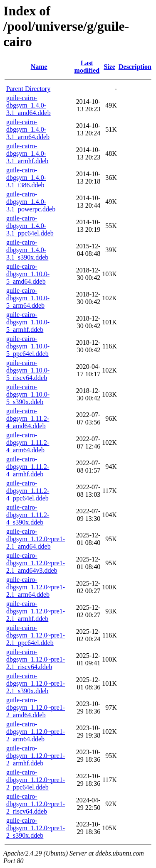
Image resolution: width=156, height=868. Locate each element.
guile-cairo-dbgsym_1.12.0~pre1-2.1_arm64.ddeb (36, 587)
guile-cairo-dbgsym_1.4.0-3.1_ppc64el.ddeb (30, 226)
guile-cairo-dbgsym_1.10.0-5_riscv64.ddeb (28, 370)
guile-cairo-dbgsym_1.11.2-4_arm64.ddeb (28, 443)
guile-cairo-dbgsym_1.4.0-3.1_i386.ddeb (26, 178)
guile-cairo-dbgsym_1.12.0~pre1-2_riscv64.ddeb (36, 804)
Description (135, 67)
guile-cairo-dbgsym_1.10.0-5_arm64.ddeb (28, 298)
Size (109, 67)
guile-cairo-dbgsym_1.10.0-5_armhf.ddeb (28, 322)
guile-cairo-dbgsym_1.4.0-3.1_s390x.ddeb (27, 250)
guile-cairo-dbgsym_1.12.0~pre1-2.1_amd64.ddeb (36, 539)
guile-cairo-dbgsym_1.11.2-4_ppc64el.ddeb (28, 491)
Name (39, 67)
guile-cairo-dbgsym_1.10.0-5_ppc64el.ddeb (28, 346)
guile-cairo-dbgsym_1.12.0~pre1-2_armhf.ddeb (36, 756)
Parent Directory (28, 89)
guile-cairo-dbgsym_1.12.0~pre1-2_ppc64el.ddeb (36, 780)
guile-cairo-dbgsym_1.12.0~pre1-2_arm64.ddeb (36, 732)
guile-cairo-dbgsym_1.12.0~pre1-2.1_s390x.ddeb (36, 683)
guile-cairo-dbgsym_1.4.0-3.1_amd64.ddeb (28, 105)
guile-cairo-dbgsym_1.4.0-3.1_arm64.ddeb (28, 129)
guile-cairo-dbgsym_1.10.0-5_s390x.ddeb (28, 394)
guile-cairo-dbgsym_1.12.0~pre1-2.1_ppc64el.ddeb (36, 635)
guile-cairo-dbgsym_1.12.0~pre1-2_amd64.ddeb (36, 707)
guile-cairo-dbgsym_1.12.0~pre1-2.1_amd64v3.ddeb (36, 563)
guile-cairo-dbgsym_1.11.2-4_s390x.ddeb (28, 515)
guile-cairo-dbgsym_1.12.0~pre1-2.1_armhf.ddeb (36, 611)
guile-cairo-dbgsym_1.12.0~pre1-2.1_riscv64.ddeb (36, 659)
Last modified (87, 67)
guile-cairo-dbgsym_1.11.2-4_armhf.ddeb (28, 467)
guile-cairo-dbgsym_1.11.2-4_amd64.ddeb (28, 418)
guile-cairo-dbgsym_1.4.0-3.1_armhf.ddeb (27, 153)
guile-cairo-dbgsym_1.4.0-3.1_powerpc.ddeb (31, 202)
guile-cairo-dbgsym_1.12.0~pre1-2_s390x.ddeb (36, 828)
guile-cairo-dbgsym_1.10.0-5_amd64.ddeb (28, 274)
